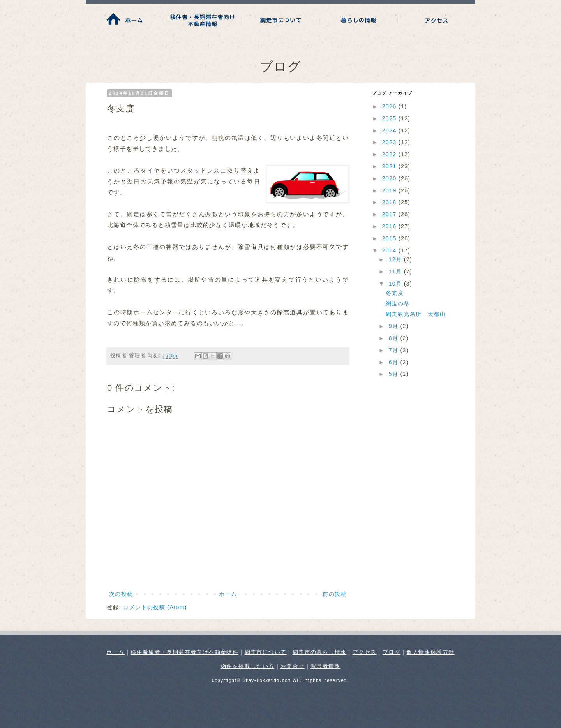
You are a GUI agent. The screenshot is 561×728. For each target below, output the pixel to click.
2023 (390, 142)
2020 (390, 178)
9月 (395, 326)
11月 (396, 271)
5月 (395, 374)
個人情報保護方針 (430, 652)
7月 (395, 350)
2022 (390, 154)
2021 (390, 166)
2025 (390, 118)
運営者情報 (325, 666)
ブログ (392, 652)
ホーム (228, 594)
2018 (390, 202)
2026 (390, 106)
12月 (396, 259)
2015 (390, 238)
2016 (390, 226)
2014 (390, 250)
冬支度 (395, 293)
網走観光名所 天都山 (416, 314)
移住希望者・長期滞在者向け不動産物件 (184, 652)
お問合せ (293, 666)
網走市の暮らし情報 (320, 652)
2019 (390, 190)
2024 (390, 130)
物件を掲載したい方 (248, 666)
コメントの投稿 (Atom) (155, 607)
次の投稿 (121, 594)
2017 (390, 214)
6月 (395, 362)
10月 (396, 284)
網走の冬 (398, 303)
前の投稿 (335, 594)
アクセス (365, 652)
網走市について (266, 652)
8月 (395, 338)
